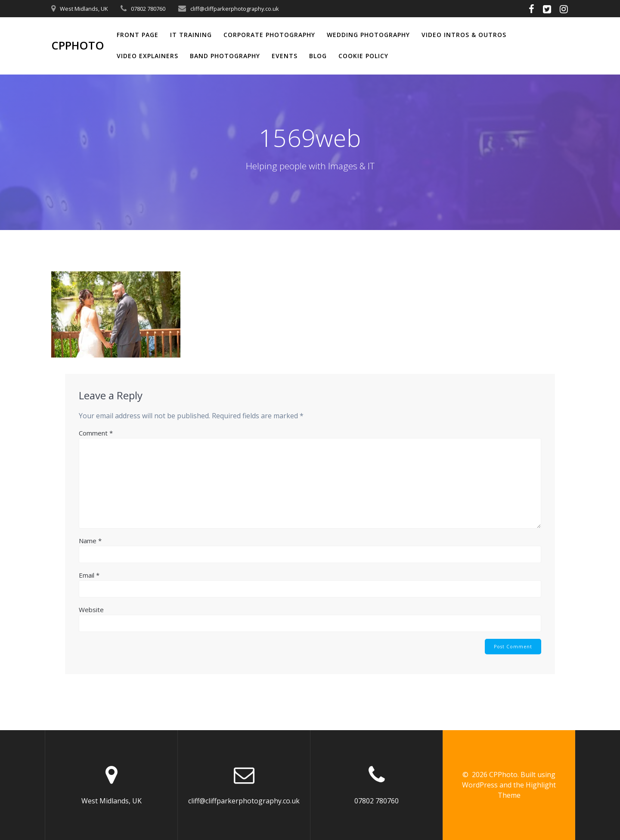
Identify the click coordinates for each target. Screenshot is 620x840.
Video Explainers (147, 56)
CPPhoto (78, 46)
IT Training (191, 35)
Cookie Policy (363, 56)
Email (89, 575)
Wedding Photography (368, 35)
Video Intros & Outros (464, 35)
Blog (318, 56)
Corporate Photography (269, 35)
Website (91, 610)
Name (90, 541)
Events (285, 56)
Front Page (138, 35)
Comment (96, 433)
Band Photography (225, 56)
